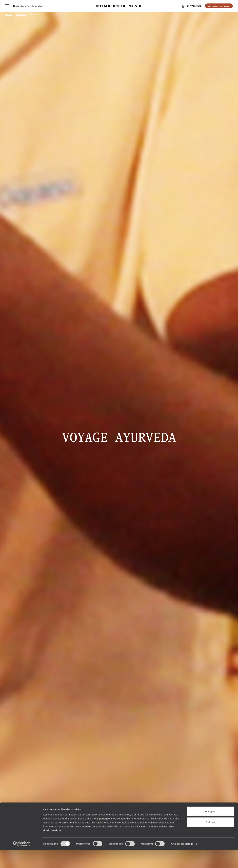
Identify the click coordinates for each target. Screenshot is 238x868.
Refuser (210, 840)
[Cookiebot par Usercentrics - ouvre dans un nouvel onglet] (21, 862)
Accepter (210, 829)
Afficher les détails (182, 861)
